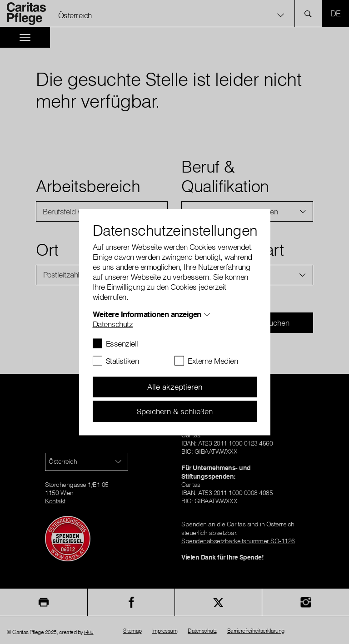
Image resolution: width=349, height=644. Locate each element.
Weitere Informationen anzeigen (147, 314)
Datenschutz (113, 324)
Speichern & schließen (175, 411)
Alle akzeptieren (175, 387)
